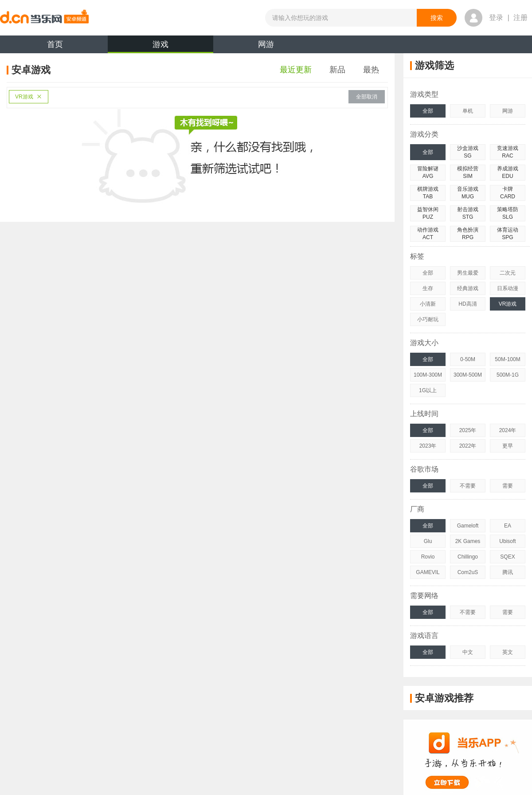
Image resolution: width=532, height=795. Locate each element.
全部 (428, 111)
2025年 (468, 430)
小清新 (428, 304)
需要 (508, 486)
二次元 (508, 273)
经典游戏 (468, 288)
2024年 (508, 430)
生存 (428, 288)
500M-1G (508, 375)
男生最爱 (468, 273)
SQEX (507, 557)
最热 (371, 70)
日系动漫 (508, 288)
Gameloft (468, 526)
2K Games (468, 541)
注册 (520, 18)
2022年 (468, 446)
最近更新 (296, 70)
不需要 (468, 486)
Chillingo (468, 557)
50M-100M (507, 359)
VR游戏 (29, 97)
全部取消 (367, 97)
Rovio (428, 557)
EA (508, 526)
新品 (337, 70)
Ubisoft (507, 541)
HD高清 (467, 304)
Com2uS (468, 572)
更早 (508, 446)
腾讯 (508, 572)
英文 (508, 652)
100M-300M (428, 375)
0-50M (468, 359)
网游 (266, 44)
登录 (496, 18)
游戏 (160, 47)
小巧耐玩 (428, 319)
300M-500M (468, 375)
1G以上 (428, 390)
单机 (468, 111)
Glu (428, 541)
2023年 (428, 446)
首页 (55, 44)
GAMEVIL (428, 572)
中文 (468, 652)
